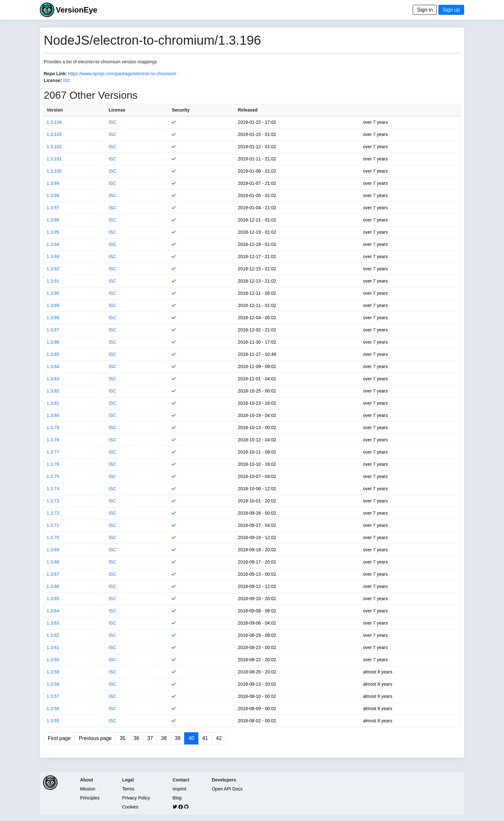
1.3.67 (53, 574)
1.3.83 (53, 379)
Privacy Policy (136, 798)
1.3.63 (53, 623)
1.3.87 (53, 330)
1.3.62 (53, 635)
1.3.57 (53, 696)
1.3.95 (53, 232)
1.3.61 (53, 647)
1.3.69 (53, 550)
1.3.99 (53, 183)
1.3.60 (53, 660)
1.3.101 (54, 159)
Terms (128, 789)
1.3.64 (53, 611)
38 (164, 738)
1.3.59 (53, 672)
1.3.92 (53, 269)
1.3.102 (54, 147)
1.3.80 (53, 415)
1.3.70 (53, 537)
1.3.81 (53, 403)
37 (150, 738)
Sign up (451, 10)
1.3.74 (53, 489)
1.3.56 (53, 708)
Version (55, 110)
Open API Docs (227, 789)
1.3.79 (53, 428)
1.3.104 (54, 122)
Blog (177, 798)
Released (248, 110)
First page (59, 738)
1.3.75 (53, 476)
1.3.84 (53, 366)
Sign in (425, 10)
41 (205, 738)
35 (122, 738)
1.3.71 (53, 525)
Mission (88, 789)
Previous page (95, 738)
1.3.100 (54, 171)
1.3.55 (53, 721)
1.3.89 (53, 305)
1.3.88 (53, 318)
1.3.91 (53, 281)
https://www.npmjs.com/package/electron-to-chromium (122, 74)
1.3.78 (53, 440)
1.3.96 (53, 220)
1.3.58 (53, 684)
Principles (90, 798)
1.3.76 (53, 464)
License (117, 110)
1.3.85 (53, 354)
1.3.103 (54, 134)
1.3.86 (53, 342)
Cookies (130, 807)
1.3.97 (53, 208)
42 (219, 738)
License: (53, 80)
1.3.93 (53, 257)
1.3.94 (53, 244)
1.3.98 (53, 195)
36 (136, 738)
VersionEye (76, 10)
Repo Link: (55, 74)
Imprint (180, 789)
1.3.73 (53, 501)
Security (180, 110)
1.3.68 (53, 562)
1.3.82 (53, 391)
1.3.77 (53, 452)
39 (178, 738)
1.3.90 (53, 293)
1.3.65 (53, 599)
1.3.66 (53, 586)
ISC (67, 80)
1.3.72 (53, 513)
